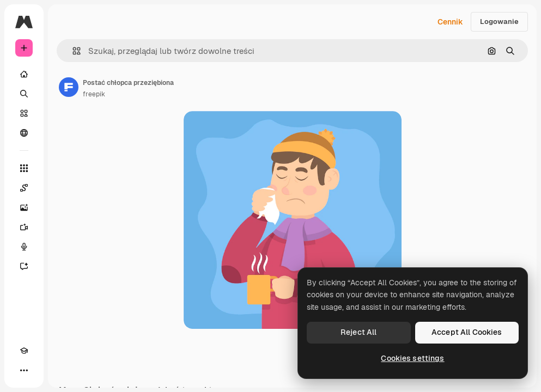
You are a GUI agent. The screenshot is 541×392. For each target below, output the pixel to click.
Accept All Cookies (467, 332)
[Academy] (24, 351)
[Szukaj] (24, 94)
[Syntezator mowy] (24, 247)
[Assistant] (24, 266)
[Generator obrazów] (24, 207)
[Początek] (24, 74)
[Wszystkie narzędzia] (24, 168)
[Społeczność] (24, 133)
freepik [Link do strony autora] (94, 94)
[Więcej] (24, 370)
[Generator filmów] (24, 227)
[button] (72, 51)
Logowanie (499, 22)
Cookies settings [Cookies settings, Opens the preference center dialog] (412, 358)
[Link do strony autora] (69, 87)
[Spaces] (24, 188)
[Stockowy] (24, 113)
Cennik (450, 22)
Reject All (358, 332)
